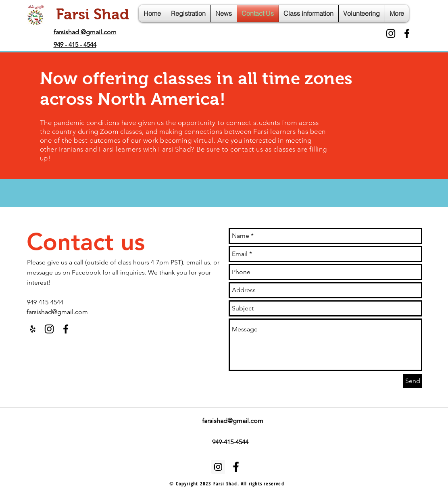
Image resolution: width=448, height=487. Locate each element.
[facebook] (407, 33)
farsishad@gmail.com (57, 312)
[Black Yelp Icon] (33, 329)
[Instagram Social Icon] (218, 467)
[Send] (413, 381)
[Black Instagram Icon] (391, 33)
